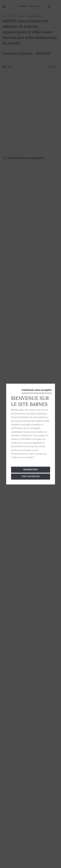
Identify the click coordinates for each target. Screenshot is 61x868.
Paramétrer (31, 470)
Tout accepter (30, 476)
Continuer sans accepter (37, 390)
